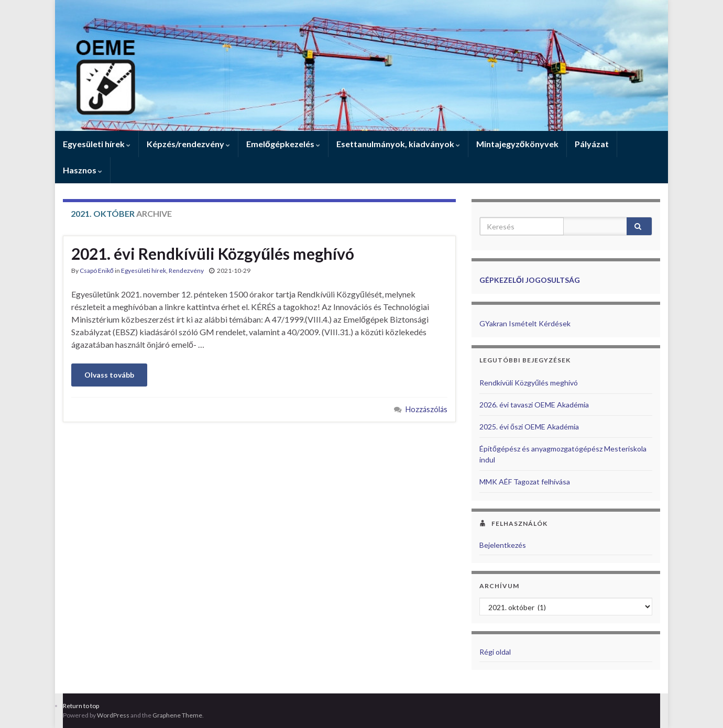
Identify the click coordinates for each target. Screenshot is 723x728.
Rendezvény (186, 271)
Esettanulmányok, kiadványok (398, 144)
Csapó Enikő (97, 271)
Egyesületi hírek (97, 144)
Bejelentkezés (503, 545)
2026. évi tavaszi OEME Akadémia (534, 405)
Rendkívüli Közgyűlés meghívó (529, 383)
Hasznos (83, 170)
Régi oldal (495, 652)
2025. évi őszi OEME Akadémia (529, 427)
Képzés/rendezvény (188, 144)
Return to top (81, 706)
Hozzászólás (426, 409)
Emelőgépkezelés (283, 144)
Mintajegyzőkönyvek (517, 144)
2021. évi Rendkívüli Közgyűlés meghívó (213, 253)
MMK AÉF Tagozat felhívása (525, 482)
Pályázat (592, 144)
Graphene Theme (177, 715)
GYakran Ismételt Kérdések (525, 323)
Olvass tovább (109, 375)
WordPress (113, 715)
